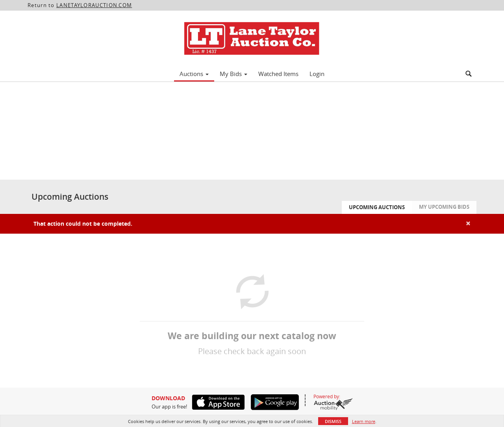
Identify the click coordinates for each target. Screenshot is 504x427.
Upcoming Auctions (377, 207)
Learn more (364, 421)
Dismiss (333, 421)
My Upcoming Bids (444, 207)
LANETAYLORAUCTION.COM (94, 5)
